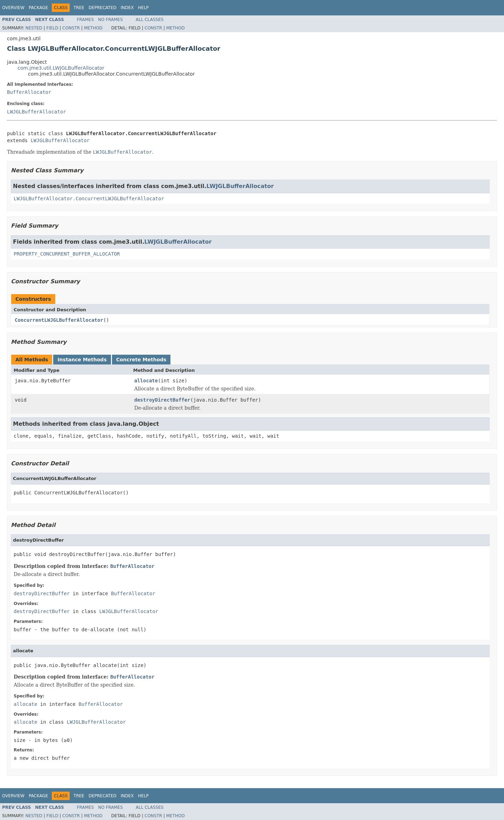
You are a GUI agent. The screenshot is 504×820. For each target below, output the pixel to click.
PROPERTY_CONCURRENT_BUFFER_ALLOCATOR (67, 254)
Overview (13, 8)
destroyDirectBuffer (162, 400)
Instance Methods (82, 360)
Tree (79, 8)
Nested (34, 28)
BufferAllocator (29, 92)
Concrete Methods (141, 360)
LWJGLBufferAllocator (37, 112)
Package (38, 8)
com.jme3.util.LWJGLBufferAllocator (61, 68)
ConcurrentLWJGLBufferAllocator (59, 320)
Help (143, 8)
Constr (71, 28)
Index (127, 8)
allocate (146, 381)
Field (52, 28)
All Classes (150, 20)
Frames (86, 20)
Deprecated (103, 8)
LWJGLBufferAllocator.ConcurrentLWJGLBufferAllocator (89, 199)
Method (93, 28)
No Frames (110, 20)
